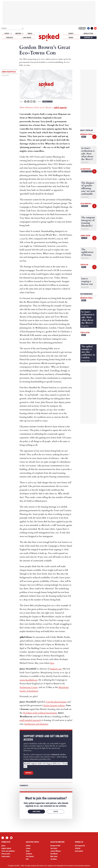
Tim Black (84, 265)
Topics (7, 34)
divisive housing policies (54, 705)
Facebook (88, 28)
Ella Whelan (54, 854)
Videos (30, 34)
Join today (36, 812)
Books (71, 38)
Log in (82, 28)
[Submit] (23, 28)
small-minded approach (30, 720)
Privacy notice (6, 854)
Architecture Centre (29, 687)
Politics (28, 846)
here (52, 663)
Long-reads (27, 38)
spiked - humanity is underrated (49, 37)
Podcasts (10, 38)
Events (71, 34)
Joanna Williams (56, 851)
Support (28, 773)
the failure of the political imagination (40, 713)
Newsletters (88, 34)
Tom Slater (85, 333)
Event (84, 335)
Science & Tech (47, 102)
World (84, 137)
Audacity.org (56, 669)
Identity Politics (87, 171)
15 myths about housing (56, 702)
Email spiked (79, 851)
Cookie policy (6, 856)
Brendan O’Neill (55, 846)
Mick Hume (54, 856)
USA (27, 859)
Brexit (28, 851)
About (3, 846)
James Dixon (85, 236)
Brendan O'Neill (87, 134)
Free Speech (30, 856)
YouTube (95, 28)
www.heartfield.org (28, 680)
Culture (84, 238)
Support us (88, 38)
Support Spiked (6, 848)
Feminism (85, 206)
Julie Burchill (86, 204)
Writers (18, 34)
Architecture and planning (36, 724)
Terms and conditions (8, 851)
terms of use (43, 866)
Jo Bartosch (85, 169)
